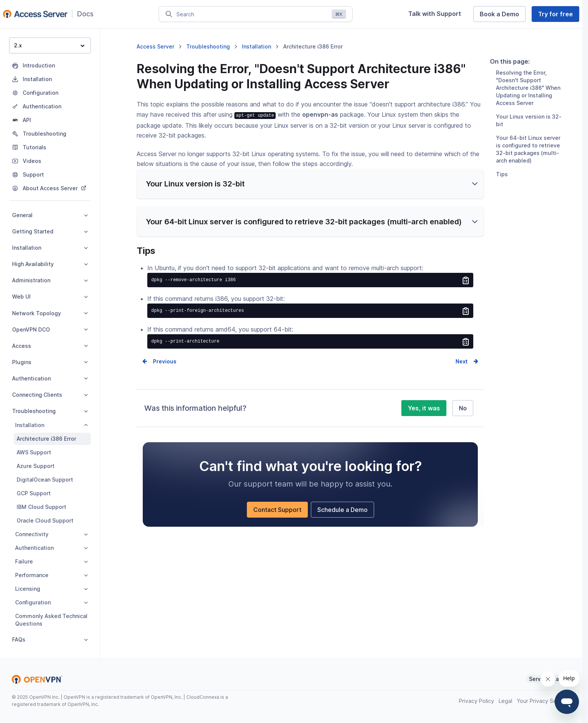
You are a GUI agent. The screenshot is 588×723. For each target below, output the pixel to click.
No (463, 418)
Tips (502, 184)
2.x (49, 45)
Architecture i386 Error (46, 439)
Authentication (50, 378)
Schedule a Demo (342, 519)
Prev (159, 371)
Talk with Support (435, 14)
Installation (50, 248)
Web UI (50, 297)
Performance (51, 575)
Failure (51, 561)
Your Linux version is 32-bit (529, 130)
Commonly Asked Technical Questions (51, 620)
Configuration (51, 602)
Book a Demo (499, 14)
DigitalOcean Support (45, 480)
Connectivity (51, 534)
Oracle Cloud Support (45, 520)
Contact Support (277, 519)
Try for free (555, 14)
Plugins (50, 362)
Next (462, 371)
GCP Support (34, 493)
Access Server (155, 46)
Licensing (51, 589)
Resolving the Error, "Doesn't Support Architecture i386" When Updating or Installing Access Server (528, 98)
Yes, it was (424, 418)
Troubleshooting (50, 411)
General (50, 215)
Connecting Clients (50, 395)
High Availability (50, 264)
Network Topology (50, 313)
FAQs (50, 639)
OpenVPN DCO (50, 329)
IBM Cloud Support (41, 507)
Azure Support (36, 466)
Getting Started (50, 231)
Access (50, 346)
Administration (50, 280)
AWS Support (34, 452)
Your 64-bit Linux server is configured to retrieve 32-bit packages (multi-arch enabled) (528, 159)
